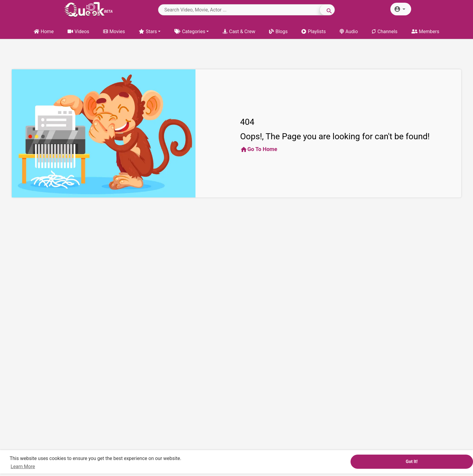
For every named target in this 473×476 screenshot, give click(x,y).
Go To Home (259, 150)
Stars (148, 32)
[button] (401, 9)
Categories (190, 32)
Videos (78, 32)
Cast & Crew (239, 32)
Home (44, 32)
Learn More (23, 467)
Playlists (314, 32)
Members (425, 32)
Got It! (412, 462)
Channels (384, 32)
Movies (114, 32)
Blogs (278, 32)
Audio (349, 32)
